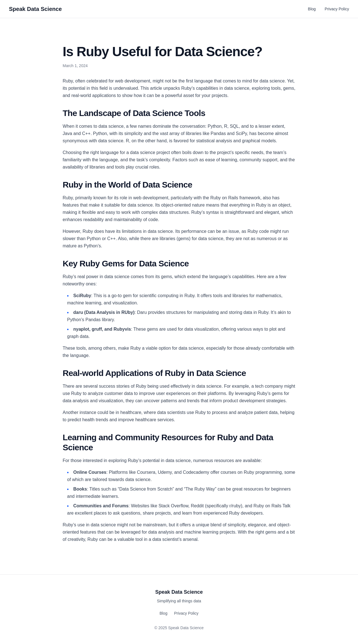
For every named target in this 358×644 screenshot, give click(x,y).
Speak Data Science (35, 9)
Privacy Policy (337, 9)
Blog (312, 9)
